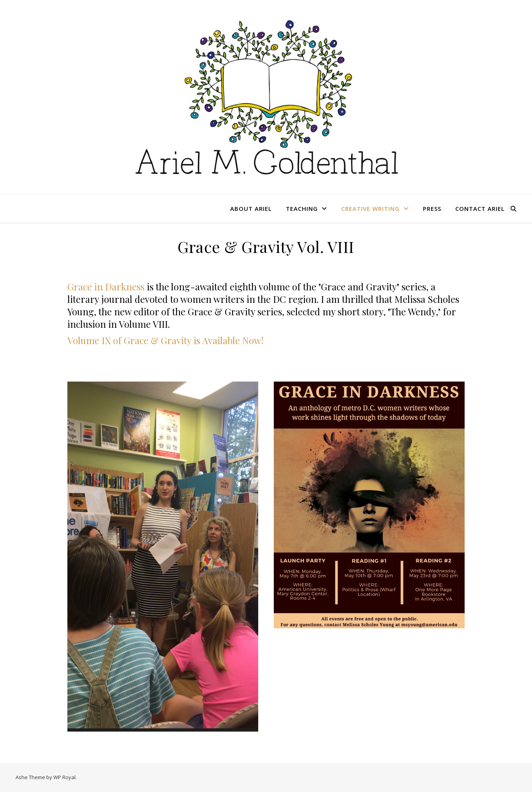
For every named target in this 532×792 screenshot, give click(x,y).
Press (432, 209)
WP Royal (64, 777)
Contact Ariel (480, 209)
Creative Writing (370, 209)
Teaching (302, 209)
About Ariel (251, 209)
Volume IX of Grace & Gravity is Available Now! (166, 340)
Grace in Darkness (107, 286)
